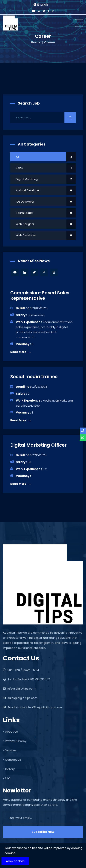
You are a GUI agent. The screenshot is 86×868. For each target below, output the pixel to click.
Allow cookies (15, 861)
